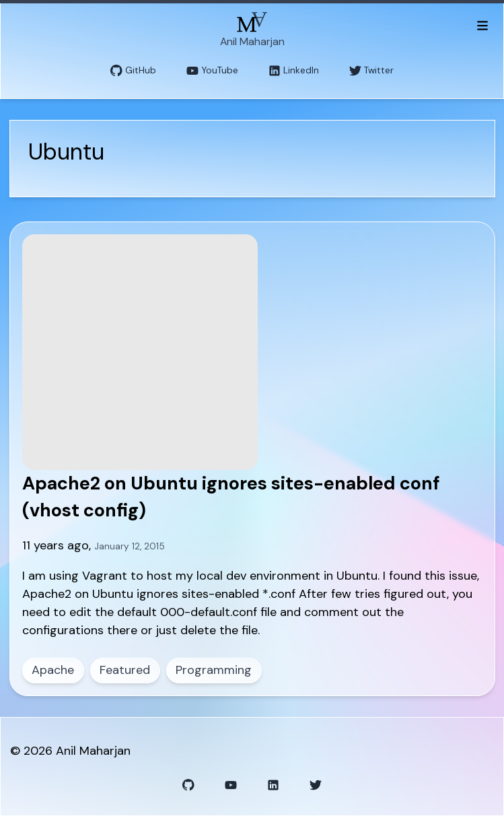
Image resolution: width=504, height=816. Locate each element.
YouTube (212, 71)
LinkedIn (294, 71)
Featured (125, 670)
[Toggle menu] (482, 25)
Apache (53, 670)
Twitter (371, 71)
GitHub (133, 71)
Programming (214, 670)
